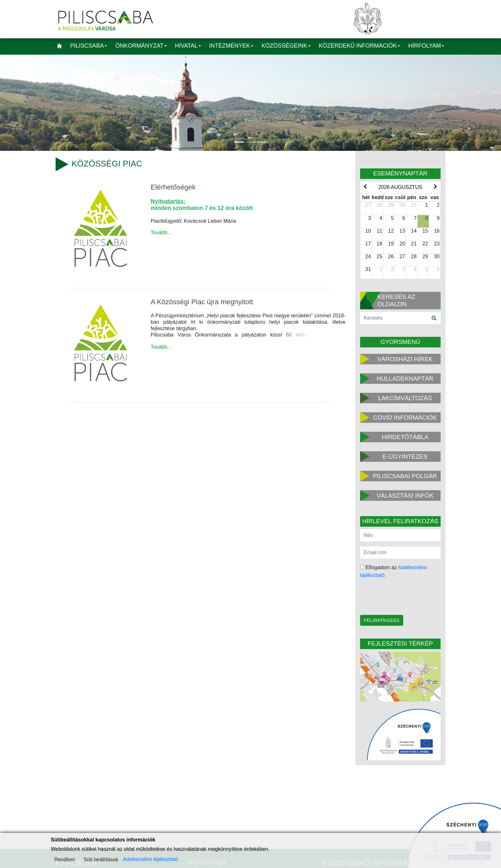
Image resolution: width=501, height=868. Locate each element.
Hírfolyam (426, 46)
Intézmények (231, 46)
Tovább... (161, 232)
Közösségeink (286, 46)
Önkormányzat (141, 46)
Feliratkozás (382, 620)
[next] (435, 187)
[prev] (365, 187)
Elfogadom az (394, 571)
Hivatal (188, 46)
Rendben (65, 860)
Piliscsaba (89, 46)
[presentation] (401, 597)
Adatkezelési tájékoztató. (151, 859)
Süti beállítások (101, 860)
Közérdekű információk (359, 46)
